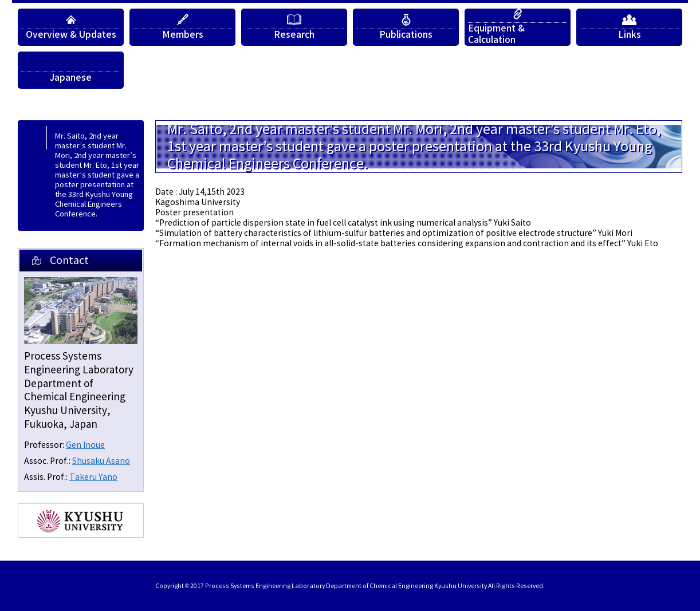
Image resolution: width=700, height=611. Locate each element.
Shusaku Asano (101, 461)
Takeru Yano (93, 477)
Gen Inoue (85, 445)
